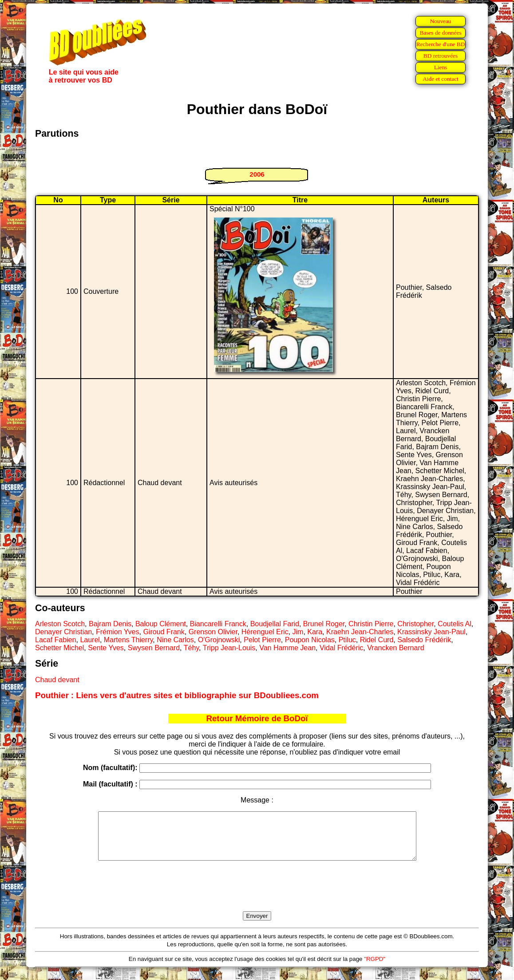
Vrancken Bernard (395, 648)
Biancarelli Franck (218, 624)
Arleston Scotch (60, 624)
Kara (315, 632)
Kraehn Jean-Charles (360, 632)
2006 (257, 174)
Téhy (191, 648)
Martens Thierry (128, 640)
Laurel (90, 640)
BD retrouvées (441, 56)
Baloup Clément (161, 624)
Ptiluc (347, 640)
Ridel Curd (377, 640)
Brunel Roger (324, 624)
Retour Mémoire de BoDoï (257, 718)
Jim (298, 632)
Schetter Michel (59, 648)
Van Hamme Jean (287, 648)
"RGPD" (375, 968)
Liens (441, 67)
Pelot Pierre (262, 640)
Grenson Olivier (213, 632)
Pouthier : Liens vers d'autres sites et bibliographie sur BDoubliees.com (177, 695)
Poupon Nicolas (310, 640)
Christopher (415, 624)
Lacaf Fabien (56, 640)
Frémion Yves (118, 632)
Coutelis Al (455, 624)
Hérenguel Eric (265, 632)
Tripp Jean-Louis (229, 648)
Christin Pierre (371, 624)
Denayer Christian (63, 632)
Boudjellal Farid (275, 624)
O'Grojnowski (219, 640)
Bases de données (440, 33)
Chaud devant (57, 680)
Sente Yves (106, 648)
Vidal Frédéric (341, 648)
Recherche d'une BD (441, 44)
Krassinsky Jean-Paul (431, 632)
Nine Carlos (175, 640)
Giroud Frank (164, 632)
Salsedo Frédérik (424, 640)
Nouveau (440, 21)
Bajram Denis (110, 624)
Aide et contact (441, 79)
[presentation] (257, 896)
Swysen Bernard (154, 648)
